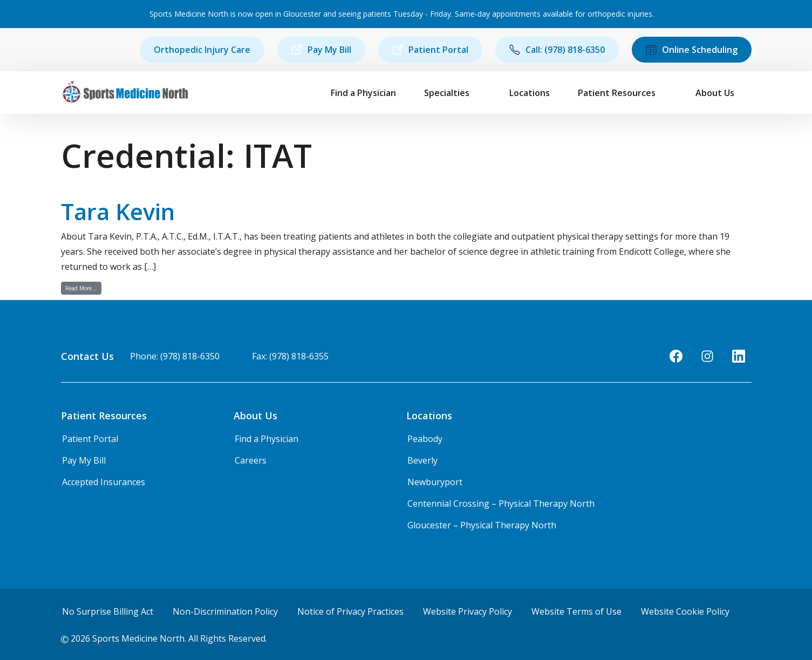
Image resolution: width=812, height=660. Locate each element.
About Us (715, 93)
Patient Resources (617, 93)
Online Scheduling (692, 50)
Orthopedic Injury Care (202, 50)
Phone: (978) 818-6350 (175, 356)
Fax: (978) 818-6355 (290, 356)
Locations (530, 93)
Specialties (447, 93)
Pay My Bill (321, 50)
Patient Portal (430, 50)
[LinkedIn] (739, 356)
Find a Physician (363, 93)
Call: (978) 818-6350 (557, 50)
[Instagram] (707, 356)
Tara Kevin (118, 211)
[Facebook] (676, 356)
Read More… (83, 288)
